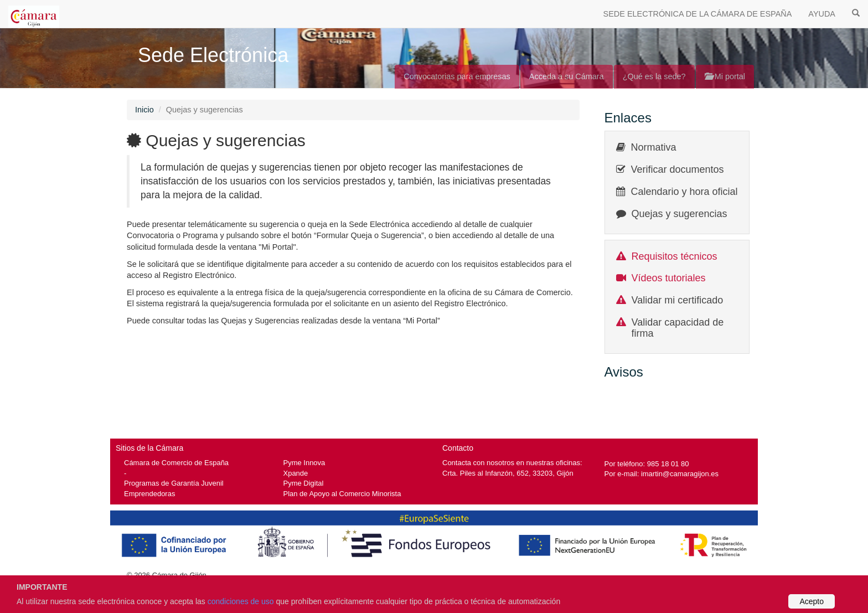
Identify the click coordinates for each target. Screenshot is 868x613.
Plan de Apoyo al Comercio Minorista (342, 494)
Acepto (812, 601)
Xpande (296, 473)
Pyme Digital (304, 483)
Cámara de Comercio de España (176, 463)
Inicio (144, 110)
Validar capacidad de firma (678, 328)
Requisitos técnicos (675, 256)
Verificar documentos (678, 169)
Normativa (654, 147)
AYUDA (822, 14)
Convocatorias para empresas (457, 76)
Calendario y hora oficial (684, 192)
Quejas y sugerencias (680, 214)
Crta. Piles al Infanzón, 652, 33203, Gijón (508, 473)
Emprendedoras (149, 494)
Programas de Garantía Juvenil (174, 483)
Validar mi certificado (678, 300)
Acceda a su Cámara (567, 76)
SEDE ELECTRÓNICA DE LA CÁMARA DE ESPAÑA (698, 14)
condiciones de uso (241, 601)
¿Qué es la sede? (654, 76)
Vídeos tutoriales (669, 278)
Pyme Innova (304, 463)
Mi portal (725, 76)
